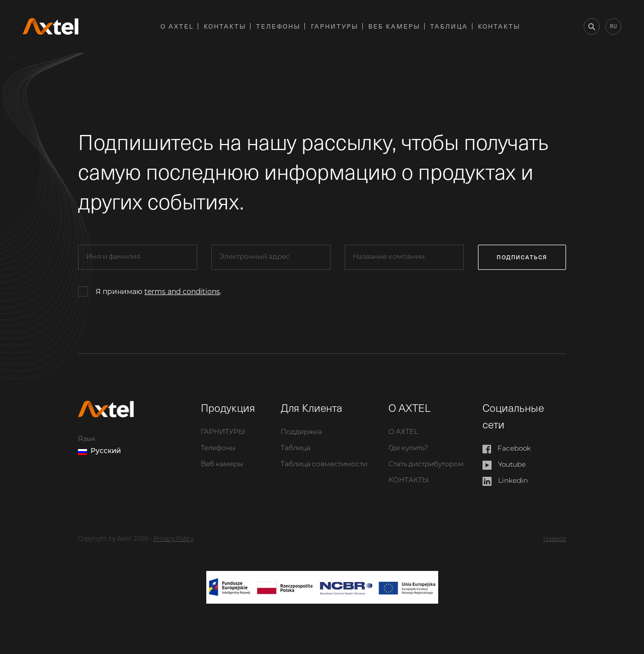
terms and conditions (182, 292)
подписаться (522, 257)
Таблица (449, 26)
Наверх (555, 539)
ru (613, 26)
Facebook (507, 449)
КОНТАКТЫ (225, 26)
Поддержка (301, 432)
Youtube (504, 465)
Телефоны (278, 26)
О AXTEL (177, 26)
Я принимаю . (158, 292)
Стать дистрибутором (426, 464)
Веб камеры (394, 26)
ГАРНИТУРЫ (335, 26)
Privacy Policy (173, 539)
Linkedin (505, 481)
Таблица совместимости (324, 464)
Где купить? (408, 448)
